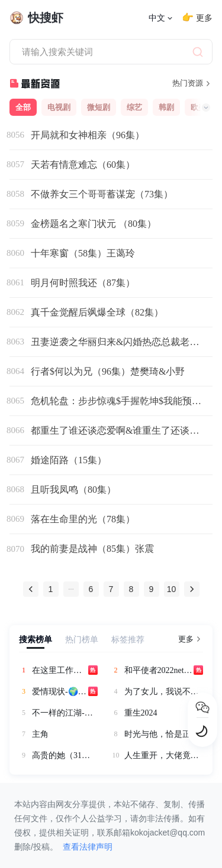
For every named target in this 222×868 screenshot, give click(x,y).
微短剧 (99, 107)
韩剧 (166, 107)
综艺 (134, 107)
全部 (23, 107)
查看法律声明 (88, 847)
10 (172, 589)
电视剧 (59, 107)
